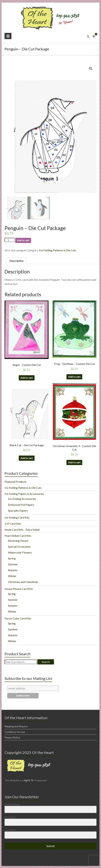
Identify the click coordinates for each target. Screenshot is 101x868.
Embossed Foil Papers (21, 504)
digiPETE (29, 780)
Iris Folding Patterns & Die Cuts (58, 250)
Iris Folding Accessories (22, 498)
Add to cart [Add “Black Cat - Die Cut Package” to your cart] (27, 458)
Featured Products (16, 481)
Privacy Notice (12, 737)
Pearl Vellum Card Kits (18, 535)
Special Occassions (19, 546)
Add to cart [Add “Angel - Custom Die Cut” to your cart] (27, 377)
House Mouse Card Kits (19, 588)
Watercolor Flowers (20, 552)
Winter (12, 576)
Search (46, 661)
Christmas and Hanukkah (23, 581)
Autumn (13, 570)
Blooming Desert (18, 540)
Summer (13, 564)
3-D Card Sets (13, 523)
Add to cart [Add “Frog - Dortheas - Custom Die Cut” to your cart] (74, 376)
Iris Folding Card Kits (17, 517)
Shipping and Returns (16, 726)
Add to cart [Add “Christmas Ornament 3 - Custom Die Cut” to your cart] (74, 462)
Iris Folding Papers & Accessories (24, 493)
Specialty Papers (18, 510)
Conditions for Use (15, 732)
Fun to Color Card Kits (18, 618)
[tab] (16, 260)
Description (16, 260)
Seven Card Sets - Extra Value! (22, 529)
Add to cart (23, 240)
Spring (12, 558)
